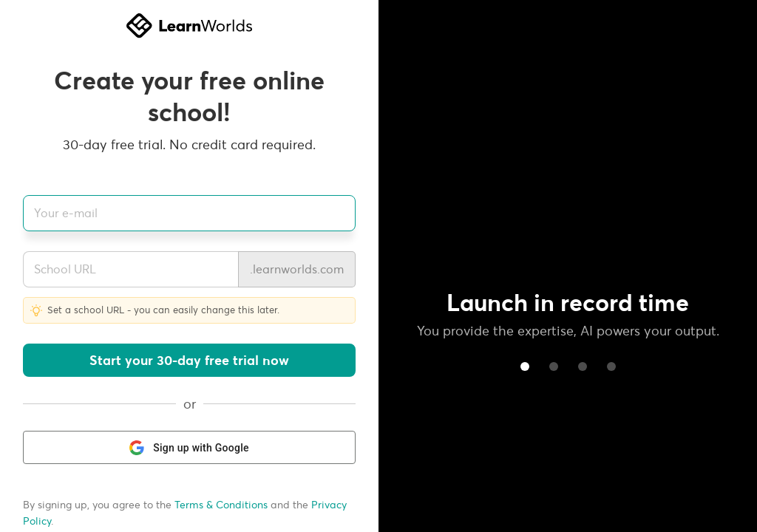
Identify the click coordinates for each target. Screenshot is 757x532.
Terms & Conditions (221, 505)
